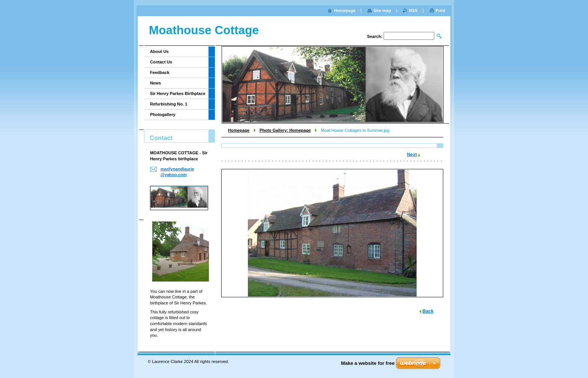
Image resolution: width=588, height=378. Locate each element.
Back (428, 311)
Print (440, 11)
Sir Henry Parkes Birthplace (178, 93)
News (155, 83)
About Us (159, 51)
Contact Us (161, 62)
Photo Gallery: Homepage (285, 130)
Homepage (239, 130)
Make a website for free (368, 363)
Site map (382, 11)
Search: (375, 36)
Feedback (160, 72)
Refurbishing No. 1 (169, 104)
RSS (413, 11)
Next (412, 155)
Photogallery (163, 114)
